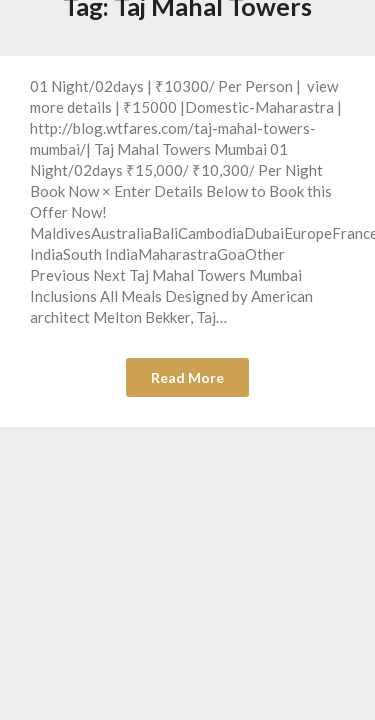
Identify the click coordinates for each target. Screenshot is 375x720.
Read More (187, 377)
